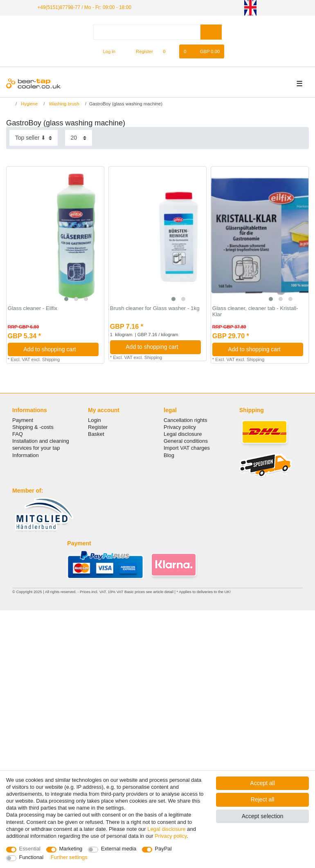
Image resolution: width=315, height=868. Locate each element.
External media (119, 849)
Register (98, 427)
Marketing (71, 849)
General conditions (186, 441)
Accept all (262, 783)
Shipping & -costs (33, 427)
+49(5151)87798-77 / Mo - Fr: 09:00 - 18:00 (84, 7)
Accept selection (263, 816)
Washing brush (63, 104)
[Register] (140, 51)
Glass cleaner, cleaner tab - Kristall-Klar (255, 311)
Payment (23, 420)
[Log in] (106, 51)
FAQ (18, 434)
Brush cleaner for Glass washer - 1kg (155, 308)
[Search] (211, 32)
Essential (30, 849)
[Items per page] (79, 138)
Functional (32, 857)
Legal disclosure (183, 434)
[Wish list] (168, 51)
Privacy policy (180, 427)
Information (26, 455)
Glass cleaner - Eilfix (33, 308)
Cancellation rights (185, 420)
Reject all (263, 799)
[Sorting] (34, 138)
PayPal (163, 849)
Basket (96, 434)
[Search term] (147, 32)
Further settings (69, 857)
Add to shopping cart (58, 349)
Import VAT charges (187, 448)
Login (94, 420)
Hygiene (29, 104)
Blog (169, 455)
